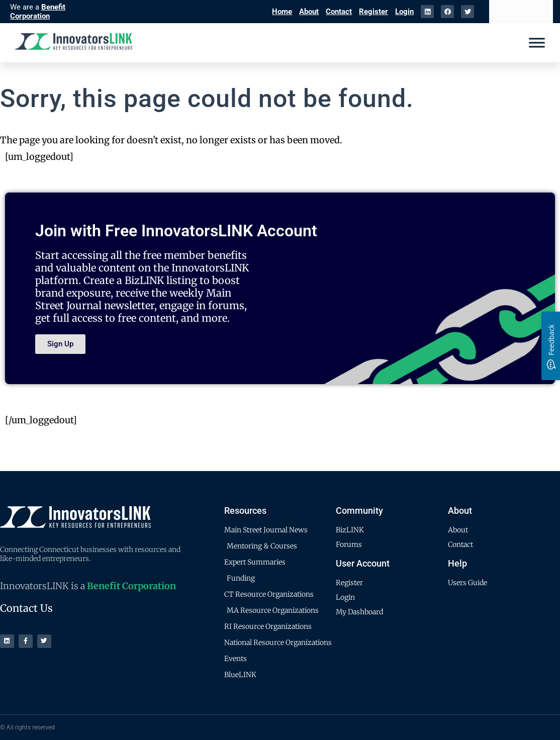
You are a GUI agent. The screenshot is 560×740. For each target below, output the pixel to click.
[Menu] (537, 42)
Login (404, 12)
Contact (339, 12)
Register (374, 12)
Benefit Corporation (38, 12)
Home (282, 12)
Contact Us (26, 608)
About (309, 12)
